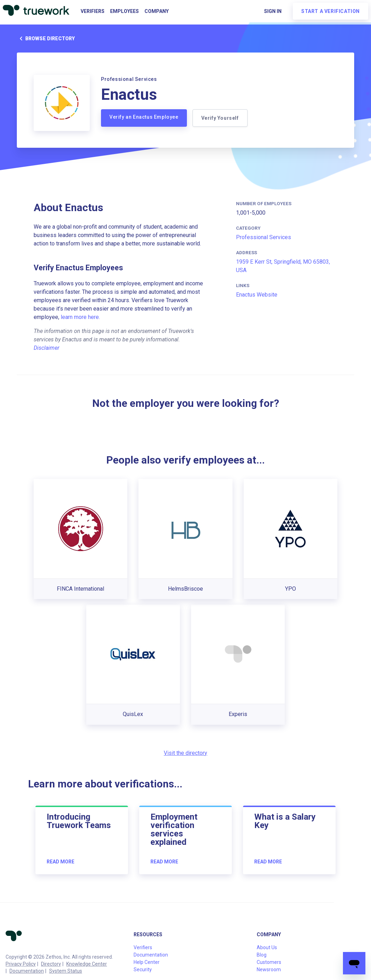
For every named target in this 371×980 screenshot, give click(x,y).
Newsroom (269, 969)
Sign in (273, 11)
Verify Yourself (220, 118)
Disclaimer (46, 348)
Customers (269, 962)
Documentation (27, 971)
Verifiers (93, 11)
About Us (267, 947)
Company (157, 11)
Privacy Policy (21, 964)
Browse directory (46, 39)
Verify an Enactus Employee (144, 117)
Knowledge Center (87, 964)
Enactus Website (257, 295)
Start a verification (330, 11)
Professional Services (264, 237)
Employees (124, 11)
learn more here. (80, 317)
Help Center (147, 962)
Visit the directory (185, 753)
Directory (51, 964)
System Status (66, 971)
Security (143, 969)
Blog (262, 955)
